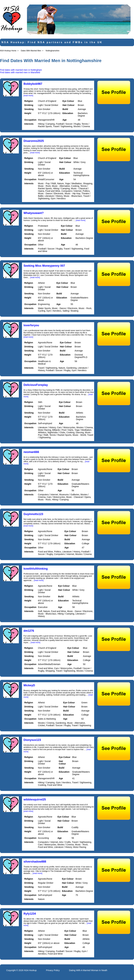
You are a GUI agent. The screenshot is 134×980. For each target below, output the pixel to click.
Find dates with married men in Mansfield (20, 72)
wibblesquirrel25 (35, 800)
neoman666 (31, 452)
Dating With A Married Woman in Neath (88, 970)
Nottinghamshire (52, 51)
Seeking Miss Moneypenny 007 (44, 266)
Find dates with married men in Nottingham (21, 70)
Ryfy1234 (30, 914)
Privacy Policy (53, 970)
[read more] (28, 96)
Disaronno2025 (34, 141)
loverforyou (31, 325)
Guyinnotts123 (33, 514)
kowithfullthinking (36, 569)
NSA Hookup (30, 970)
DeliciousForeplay (36, 385)
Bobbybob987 (33, 84)
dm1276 (29, 631)
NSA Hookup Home (8, 51)
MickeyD (29, 685)
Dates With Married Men (31, 51)
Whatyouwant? (34, 213)
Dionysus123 (32, 740)
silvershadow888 (35, 862)
